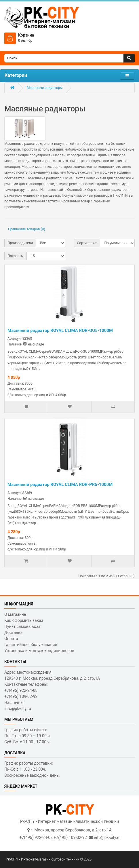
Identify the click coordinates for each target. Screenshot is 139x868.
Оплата (11, 639)
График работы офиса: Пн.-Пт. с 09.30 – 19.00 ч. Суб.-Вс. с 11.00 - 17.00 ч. (28, 736)
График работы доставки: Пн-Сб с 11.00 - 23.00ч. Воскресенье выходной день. (32, 769)
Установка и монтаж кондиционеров (39, 651)
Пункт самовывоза (22, 626)
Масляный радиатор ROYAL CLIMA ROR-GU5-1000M (60, 331)
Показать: (16, 256)
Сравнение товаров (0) (27, 229)
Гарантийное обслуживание (31, 645)
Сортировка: (87, 243)
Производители (20, 243)
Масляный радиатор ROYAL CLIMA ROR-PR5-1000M (60, 485)
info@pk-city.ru (107, 837)
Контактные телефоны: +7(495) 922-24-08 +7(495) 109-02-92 (26, 690)
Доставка (13, 633)
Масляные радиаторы (45, 88)
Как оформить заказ (24, 620)
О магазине (15, 614)
